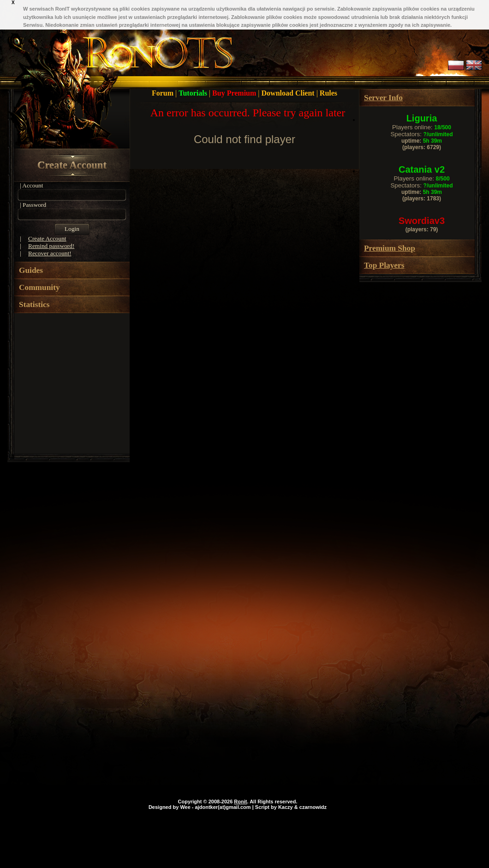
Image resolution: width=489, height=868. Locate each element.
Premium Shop (390, 248)
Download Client (289, 93)
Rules (328, 93)
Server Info (383, 98)
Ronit (240, 802)
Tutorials (194, 93)
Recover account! (50, 253)
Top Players (384, 265)
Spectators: (421, 134)
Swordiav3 (422, 221)
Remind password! (51, 246)
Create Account (72, 165)
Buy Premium (235, 93)
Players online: (422, 127)
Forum (164, 93)
